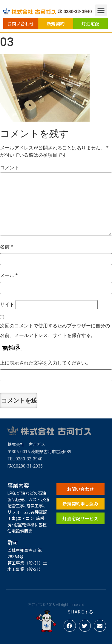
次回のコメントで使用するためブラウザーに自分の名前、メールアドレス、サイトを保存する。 (55, 331)
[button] (21, 24)
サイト (7, 304)
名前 (6, 247)
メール (9, 275)
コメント (10, 168)
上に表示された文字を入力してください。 (45, 363)
